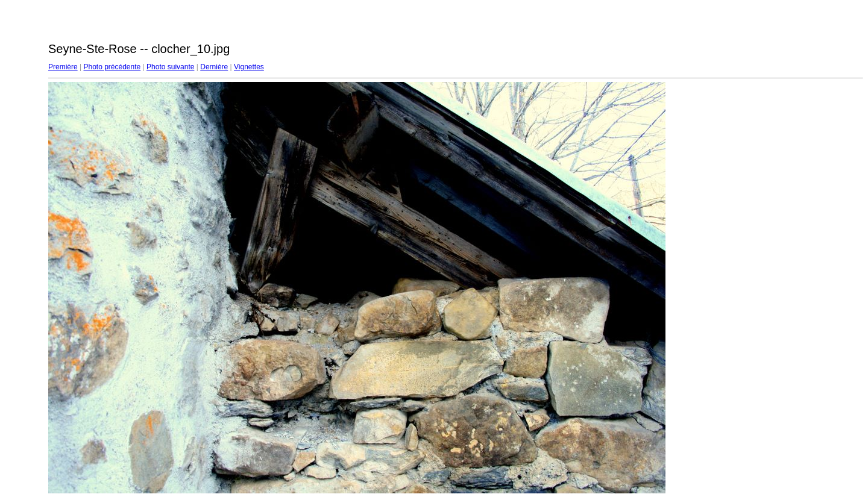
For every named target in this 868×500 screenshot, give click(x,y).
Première (63, 67)
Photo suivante (170, 67)
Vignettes (249, 67)
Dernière (214, 67)
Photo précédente (112, 67)
